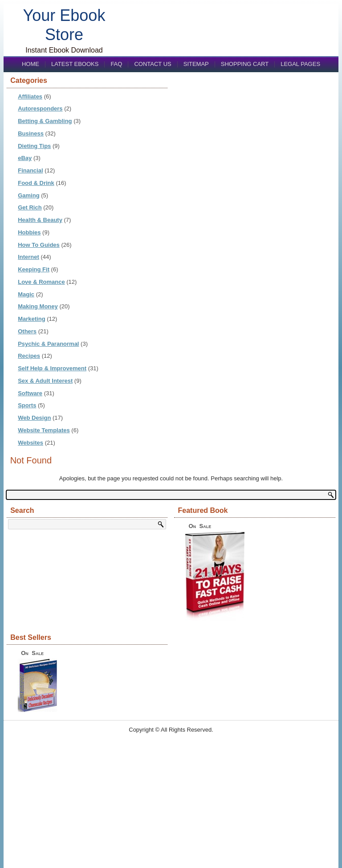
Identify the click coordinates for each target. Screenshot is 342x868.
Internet (28, 257)
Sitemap (196, 64)
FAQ (116, 64)
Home (31, 64)
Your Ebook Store (64, 25)
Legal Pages (300, 64)
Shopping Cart (245, 64)
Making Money (38, 306)
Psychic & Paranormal (48, 344)
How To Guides (39, 245)
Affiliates (30, 96)
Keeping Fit (34, 269)
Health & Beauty (40, 220)
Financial (30, 170)
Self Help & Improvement (52, 368)
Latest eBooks (75, 64)
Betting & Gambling (45, 121)
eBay (25, 158)
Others (27, 331)
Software (30, 393)
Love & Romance (41, 282)
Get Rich (30, 207)
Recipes (29, 356)
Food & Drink (36, 183)
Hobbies (29, 232)
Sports (27, 405)
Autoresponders (40, 108)
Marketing (31, 319)
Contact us (153, 64)
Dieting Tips (34, 146)
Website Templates (44, 430)
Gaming (28, 195)
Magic (26, 294)
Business (31, 133)
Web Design (34, 418)
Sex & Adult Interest (45, 381)
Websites (31, 443)
